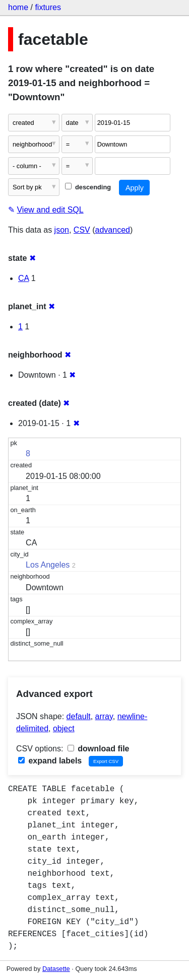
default (79, 716)
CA (23, 278)
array (104, 716)
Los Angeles (48, 565)
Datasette (56, 969)
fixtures (48, 7)
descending (88, 187)
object (64, 728)
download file (99, 749)
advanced (113, 230)
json (62, 230)
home (18, 7)
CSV (82, 230)
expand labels (50, 761)
